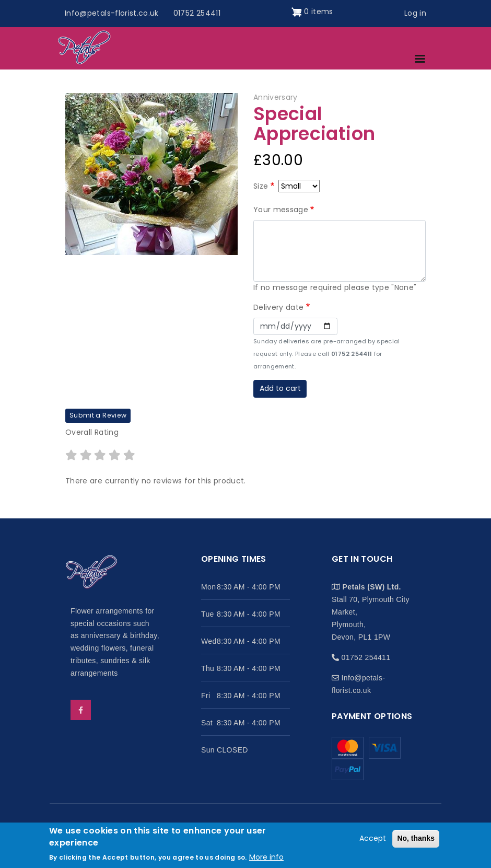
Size (261, 186)
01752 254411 (197, 13)
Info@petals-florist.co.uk (112, 13)
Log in (415, 13)
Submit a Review (98, 415)
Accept (373, 838)
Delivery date (279, 307)
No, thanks (416, 838)
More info (266, 857)
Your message (281, 210)
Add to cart (280, 388)
